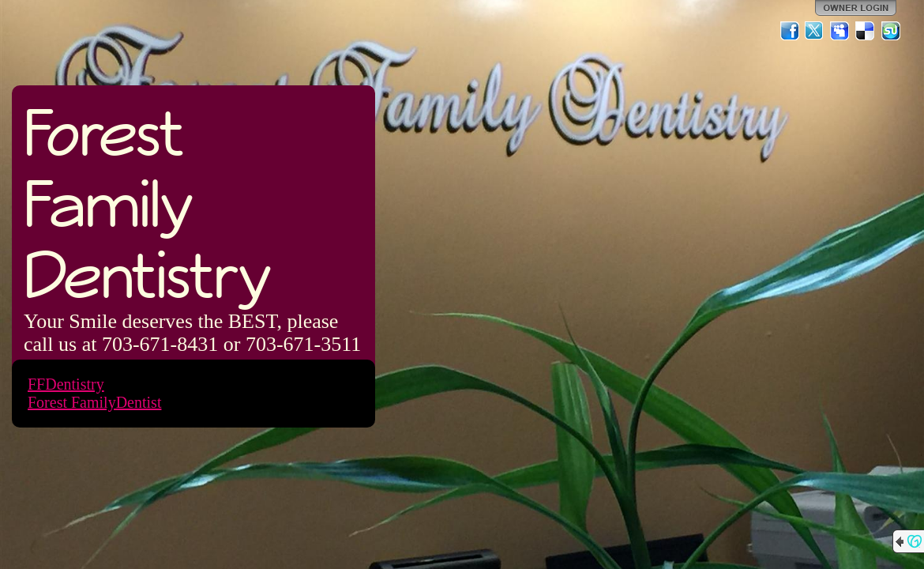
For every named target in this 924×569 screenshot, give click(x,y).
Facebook (790, 31)
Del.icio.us (866, 31)
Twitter (815, 31)
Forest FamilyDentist (94, 402)
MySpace (840, 31)
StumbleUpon (891, 31)
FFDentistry (66, 384)
